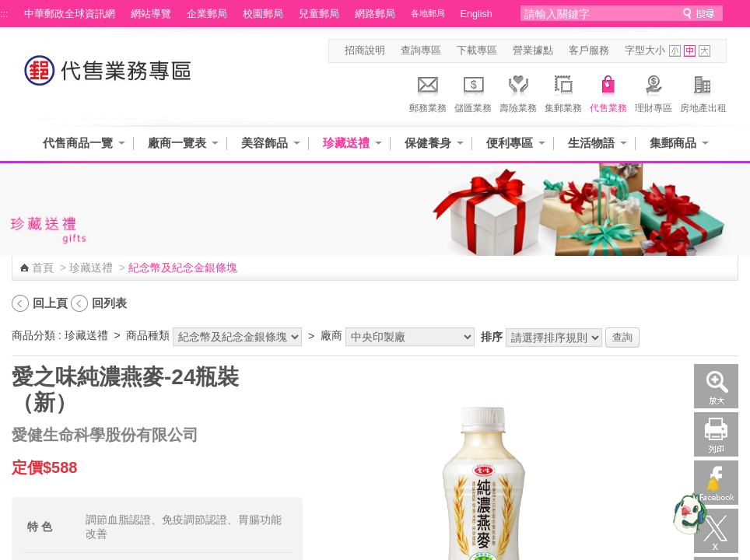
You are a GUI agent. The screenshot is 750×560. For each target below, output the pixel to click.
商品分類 (33, 335)
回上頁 (50, 303)
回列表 (109, 303)
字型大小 (645, 51)
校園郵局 (263, 14)
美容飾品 (265, 143)
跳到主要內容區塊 (8, 8)
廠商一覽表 (177, 143)
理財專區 (654, 92)
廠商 (331, 335)
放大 (716, 386)
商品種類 (148, 335)
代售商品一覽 (78, 143)
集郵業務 (563, 92)
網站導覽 (151, 14)
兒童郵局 (319, 14)
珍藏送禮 (346, 143)
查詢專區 (421, 51)
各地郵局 (428, 13)
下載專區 (477, 51)
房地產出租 (703, 92)
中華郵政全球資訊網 (70, 14)
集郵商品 (673, 143)
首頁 (43, 268)
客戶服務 (589, 51)
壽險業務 (518, 92)
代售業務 (608, 92)
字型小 (675, 51)
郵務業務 (428, 92)
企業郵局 (207, 14)
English (477, 14)
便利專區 (510, 143)
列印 (716, 434)
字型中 (690, 51)
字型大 (704, 51)
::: (4, 14)
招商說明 (365, 51)
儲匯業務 (473, 92)
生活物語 (591, 143)
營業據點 (533, 51)
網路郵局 (375, 14)
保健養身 (428, 143)
